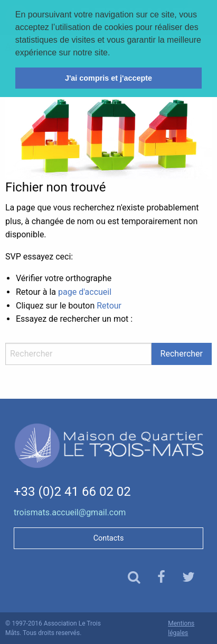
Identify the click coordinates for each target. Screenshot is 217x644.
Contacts (109, 538)
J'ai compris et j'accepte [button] (108, 78)
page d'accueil (85, 292)
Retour (109, 306)
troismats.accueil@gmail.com (70, 512)
